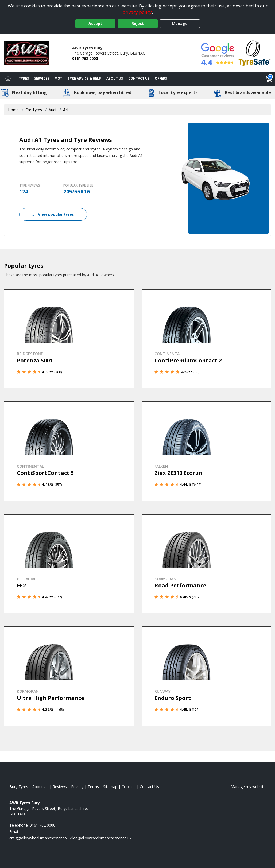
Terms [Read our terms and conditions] (93, 786)
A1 (65, 110)
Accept (95, 23)
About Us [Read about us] (40, 786)
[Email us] (70, 837)
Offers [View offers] (161, 78)
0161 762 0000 (85, 58)
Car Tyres (34, 110)
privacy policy (137, 12)
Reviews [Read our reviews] (60, 786)
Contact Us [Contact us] (139, 78)
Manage (180, 23)
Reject (138, 23)
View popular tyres (53, 214)
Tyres (24, 78)
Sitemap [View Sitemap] (110, 786)
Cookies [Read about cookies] (129, 786)
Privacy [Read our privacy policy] (77, 786)
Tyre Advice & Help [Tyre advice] (84, 78)
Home (13, 110)
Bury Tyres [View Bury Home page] (19, 786)
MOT (58, 78)
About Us (115, 78)
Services (42, 78)
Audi (52, 110)
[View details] (69, 338)
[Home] (8, 79)
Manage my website (248, 786)
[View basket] (269, 79)
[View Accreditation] (255, 53)
